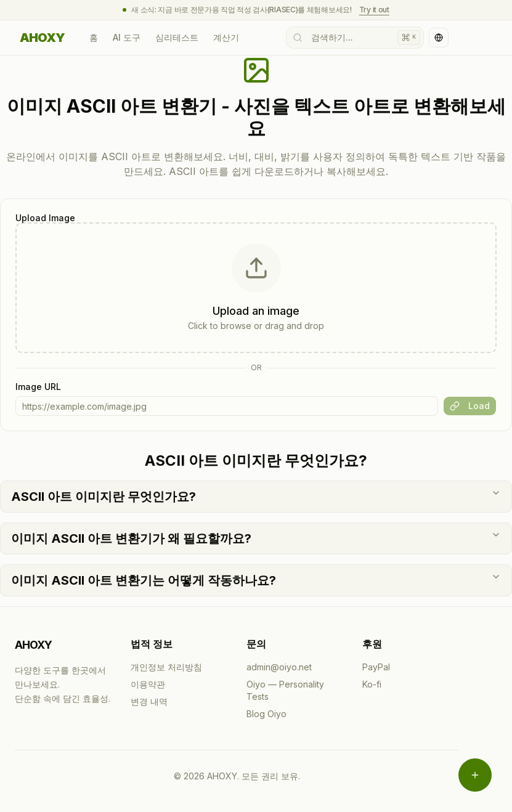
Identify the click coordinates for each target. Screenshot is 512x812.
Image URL (38, 387)
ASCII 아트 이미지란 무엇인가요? (256, 496)
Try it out (374, 10)
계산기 (226, 37)
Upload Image (45, 218)
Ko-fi (372, 684)
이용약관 (148, 684)
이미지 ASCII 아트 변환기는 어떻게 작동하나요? (256, 580)
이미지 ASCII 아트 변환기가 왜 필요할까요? (256, 538)
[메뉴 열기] (475, 775)
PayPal (376, 667)
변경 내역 (149, 701)
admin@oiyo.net (279, 667)
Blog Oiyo (266, 714)
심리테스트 (177, 37)
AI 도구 (127, 37)
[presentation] (256, 288)
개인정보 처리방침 (166, 667)
